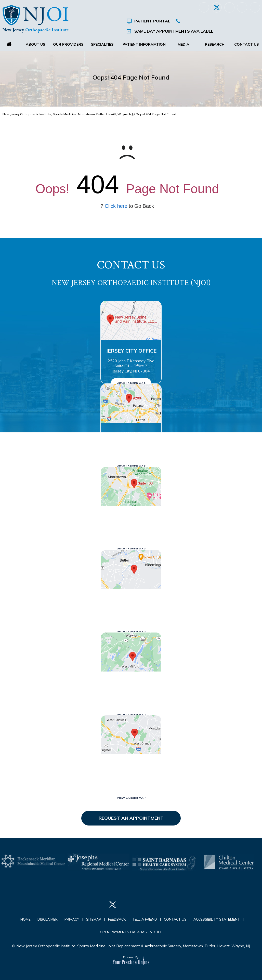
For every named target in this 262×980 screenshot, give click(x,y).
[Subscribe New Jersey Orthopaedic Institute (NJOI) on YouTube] (255, 7)
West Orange (131, 765)
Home (9, 44)
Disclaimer (48, 919)
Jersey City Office (131, 351)
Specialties (102, 44)
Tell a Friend (145, 919)
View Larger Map (131, 383)
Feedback (117, 919)
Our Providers (68, 44)
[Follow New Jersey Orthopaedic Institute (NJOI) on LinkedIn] (229, 7)
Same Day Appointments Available (174, 31)
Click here (116, 206)
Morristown (131, 516)
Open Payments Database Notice (131, 932)
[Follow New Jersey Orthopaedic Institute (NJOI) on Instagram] (242, 7)
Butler (131, 599)
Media (184, 44)
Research (215, 44)
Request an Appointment (131, 818)
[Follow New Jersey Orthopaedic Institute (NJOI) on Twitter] (217, 7)
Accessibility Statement (217, 919)
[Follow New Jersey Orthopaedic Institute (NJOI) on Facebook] (204, 7)
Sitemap (94, 919)
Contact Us (246, 44)
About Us (35, 44)
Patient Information (144, 44)
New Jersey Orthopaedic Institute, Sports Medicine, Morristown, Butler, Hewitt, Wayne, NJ (68, 114)
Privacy (72, 919)
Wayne (131, 434)
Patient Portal (152, 21)
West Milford (131, 682)
